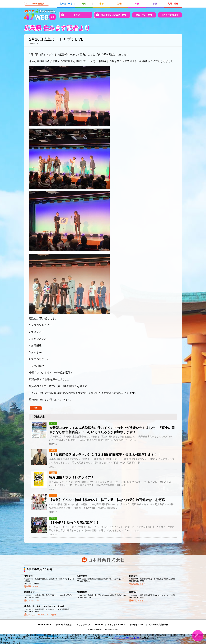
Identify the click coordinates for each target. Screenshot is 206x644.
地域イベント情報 (144, 15)
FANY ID (99, 625)
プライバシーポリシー (126, 638)
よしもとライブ (83, 625)
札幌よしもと (33, 586)
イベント (36, 408)
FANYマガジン (44, 625)
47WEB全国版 (37, 4)
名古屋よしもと (139, 584)
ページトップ (198, 636)
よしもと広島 (33, 601)
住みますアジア (137, 625)
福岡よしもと (138, 601)
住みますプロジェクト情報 (114, 15)
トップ (77, 15)
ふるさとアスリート (116, 625)
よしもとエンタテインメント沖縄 (42, 615)
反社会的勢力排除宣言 (158, 625)
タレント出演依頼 (64, 625)
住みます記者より (170, 15)
